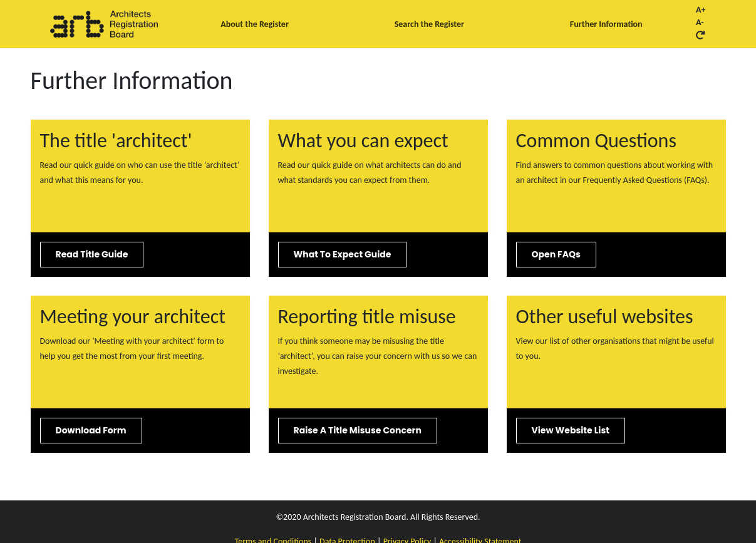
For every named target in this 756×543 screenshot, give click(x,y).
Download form (91, 430)
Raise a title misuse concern (358, 430)
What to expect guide (343, 254)
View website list (571, 430)
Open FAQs (556, 254)
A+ (701, 10)
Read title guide (92, 254)
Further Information (606, 24)
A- (700, 23)
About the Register (255, 24)
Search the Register (429, 24)
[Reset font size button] (700, 35)
